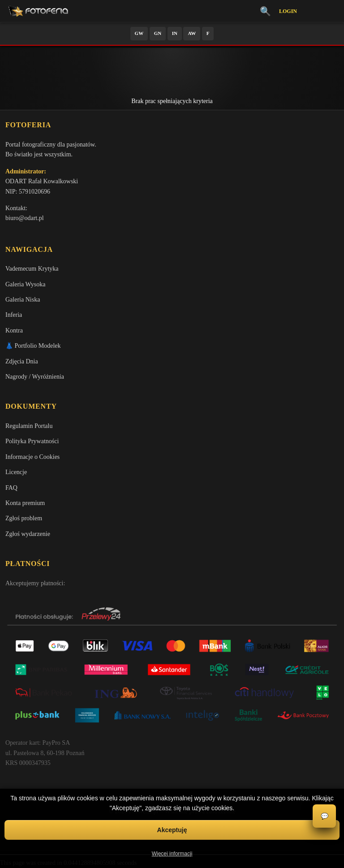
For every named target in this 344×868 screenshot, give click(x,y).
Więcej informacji (172, 854)
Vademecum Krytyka (32, 269)
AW (192, 33)
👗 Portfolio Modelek (33, 346)
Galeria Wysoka (25, 284)
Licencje (16, 472)
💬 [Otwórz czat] (325, 816)
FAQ (11, 488)
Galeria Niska (23, 300)
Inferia (14, 315)
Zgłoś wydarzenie (28, 534)
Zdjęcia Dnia (22, 361)
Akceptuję (172, 830)
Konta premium (25, 503)
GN (158, 33)
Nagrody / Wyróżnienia (35, 377)
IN (175, 33)
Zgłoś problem (24, 518)
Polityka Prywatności (32, 441)
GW (139, 33)
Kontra (14, 330)
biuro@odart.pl (25, 218)
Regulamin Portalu (29, 426)
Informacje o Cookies (32, 457)
